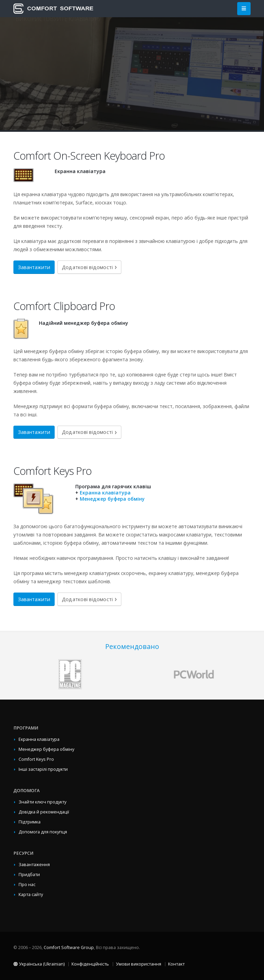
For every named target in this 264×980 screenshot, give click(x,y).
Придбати (29, 875)
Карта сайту (31, 894)
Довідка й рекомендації (44, 812)
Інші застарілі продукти (43, 769)
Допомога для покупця (43, 832)
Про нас (27, 885)
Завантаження (34, 865)
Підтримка (30, 822)
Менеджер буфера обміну (112, 499)
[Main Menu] (244, 9)
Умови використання (139, 964)
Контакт (176, 964)
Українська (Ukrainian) (39, 964)
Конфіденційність (90, 964)
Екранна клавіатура (105, 493)
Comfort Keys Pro (36, 759)
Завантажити (34, 267)
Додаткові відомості (87, 267)
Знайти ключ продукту (42, 802)
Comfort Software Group (69, 947)
